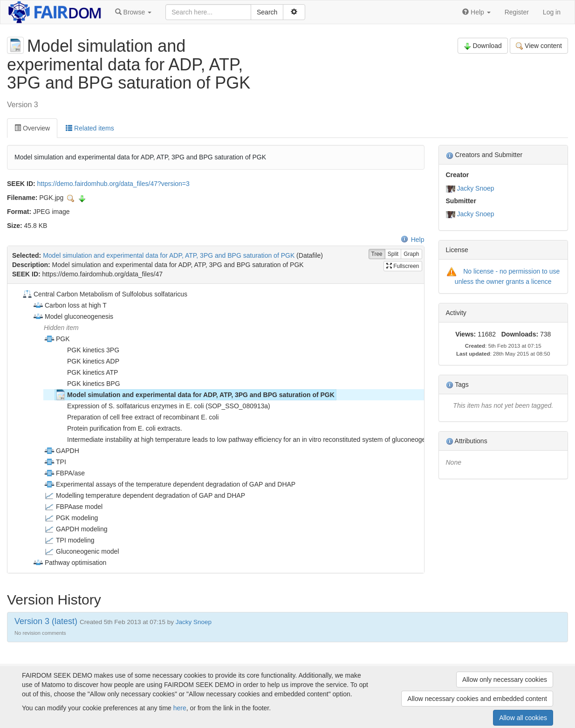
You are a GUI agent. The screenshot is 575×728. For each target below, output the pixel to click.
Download (483, 46)
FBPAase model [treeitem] (73, 507)
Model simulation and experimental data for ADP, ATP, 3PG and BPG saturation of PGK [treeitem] (195, 395)
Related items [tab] (90, 128)
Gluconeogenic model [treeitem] (81, 551)
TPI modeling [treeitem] (69, 540)
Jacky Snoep (475, 188)
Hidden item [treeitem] (61, 328)
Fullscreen (403, 266)
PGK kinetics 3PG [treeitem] (87, 350)
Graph (411, 254)
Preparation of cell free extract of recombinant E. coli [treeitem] (137, 417)
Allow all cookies (523, 718)
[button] (133, 12)
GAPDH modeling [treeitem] (76, 529)
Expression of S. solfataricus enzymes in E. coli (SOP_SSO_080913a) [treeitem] (163, 406)
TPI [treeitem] (55, 462)
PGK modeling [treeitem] (71, 518)
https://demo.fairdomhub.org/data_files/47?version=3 (113, 184)
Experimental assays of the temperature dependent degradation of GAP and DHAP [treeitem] (170, 484)
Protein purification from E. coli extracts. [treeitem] (119, 428)
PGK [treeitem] (57, 339)
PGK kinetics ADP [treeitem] (87, 361)
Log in (552, 12)
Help (413, 240)
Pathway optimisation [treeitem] (69, 563)
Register (517, 12)
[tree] (216, 428)
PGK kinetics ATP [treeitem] (86, 372)
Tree (377, 254)
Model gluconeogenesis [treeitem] (73, 316)
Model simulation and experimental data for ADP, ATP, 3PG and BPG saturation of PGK (169, 255)
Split (393, 254)
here (180, 708)
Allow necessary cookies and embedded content (477, 699)
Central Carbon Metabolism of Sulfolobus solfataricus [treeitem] (104, 294)
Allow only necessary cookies (505, 680)
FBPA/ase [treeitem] (64, 473)
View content (539, 46)
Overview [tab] (32, 128)
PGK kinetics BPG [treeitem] (88, 384)
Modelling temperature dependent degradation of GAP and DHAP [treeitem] (144, 495)
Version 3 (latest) (46, 621)
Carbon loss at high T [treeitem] (70, 305)
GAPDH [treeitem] (62, 451)
